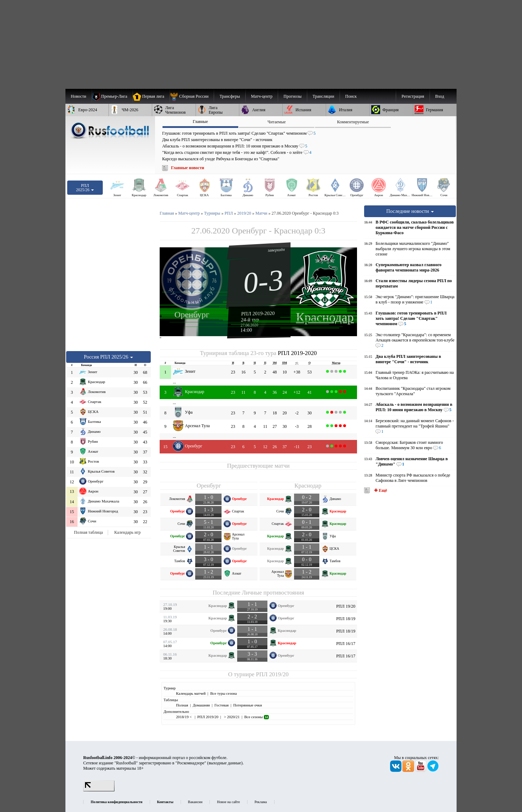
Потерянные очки (248, 705)
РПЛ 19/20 (346, 606)
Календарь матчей (191, 693)
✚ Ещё (380, 490)
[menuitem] (192, 96)
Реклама (261, 802)
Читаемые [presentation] (276, 122)
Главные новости (188, 168)
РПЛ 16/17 (346, 644)
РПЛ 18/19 (346, 619)
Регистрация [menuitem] (413, 96)
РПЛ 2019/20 (272, 674)
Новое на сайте (228, 802)
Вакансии (195, 802)
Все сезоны (257, 717)
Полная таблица (88, 532)
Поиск (351, 96)
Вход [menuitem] (440, 96)
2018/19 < (184, 717)
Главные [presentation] (200, 122)
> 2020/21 (231, 717)
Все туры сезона (223, 693)
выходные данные (225, 763)
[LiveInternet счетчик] (99, 790)
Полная (182, 705)
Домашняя (201, 705)
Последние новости (410, 211)
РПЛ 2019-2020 (258, 313)
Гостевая (222, 705)
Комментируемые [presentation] (353, 122)
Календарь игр (127, 532)
